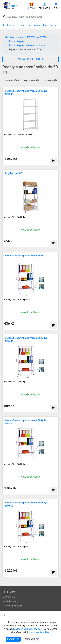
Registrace (11, 601)
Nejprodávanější (31, 80)
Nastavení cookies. (40, 632)
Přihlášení (10, 597)
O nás (21, 25)
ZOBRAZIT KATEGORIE (30, 59)
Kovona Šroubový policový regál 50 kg (24, 256)
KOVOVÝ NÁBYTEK (37, 37)
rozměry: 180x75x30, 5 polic (16, 464)
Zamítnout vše (32, 639)
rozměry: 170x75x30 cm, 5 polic (18, 135)
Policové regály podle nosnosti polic (27, 45)
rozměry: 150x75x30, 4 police (17, 217)
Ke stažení (8, 25)
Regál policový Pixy (15, 173)
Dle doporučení (12, 80)
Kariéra (54, 25)
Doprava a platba (37, 25)
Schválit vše (13, 639)
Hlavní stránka (14, 37)
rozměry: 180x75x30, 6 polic (16, 546)
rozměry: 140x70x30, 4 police (17, 299)
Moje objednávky (14, 606)
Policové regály (17, 41)
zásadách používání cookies (27, 629)
